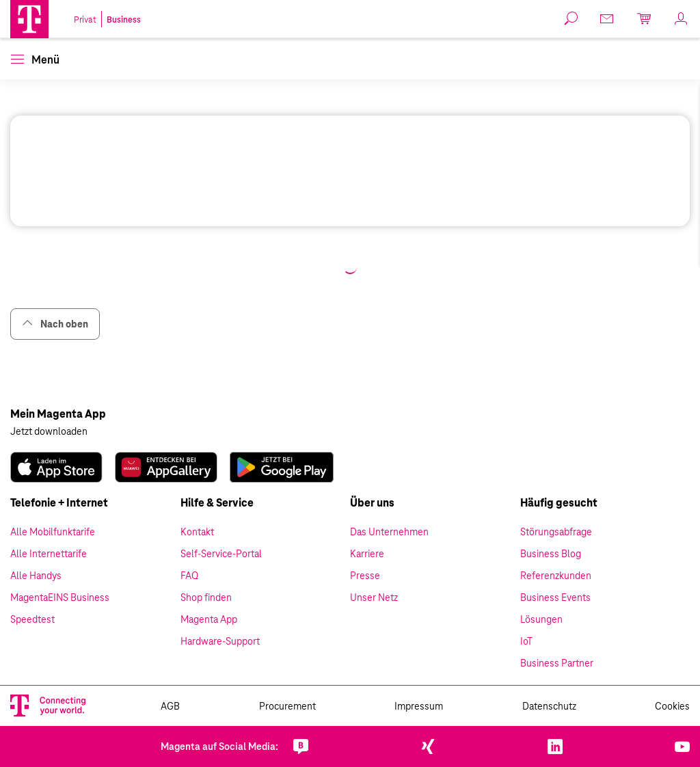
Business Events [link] (555, 597)
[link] (608, 18)
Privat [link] (85, 20)
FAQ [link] (189, 576)
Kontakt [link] (197, 532)
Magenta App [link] (209, 619)
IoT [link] (526, 641)
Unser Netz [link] (374, 597)
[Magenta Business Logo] (29, 19)
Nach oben (55, 324)
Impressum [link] (419, 706)
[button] (29, 19)
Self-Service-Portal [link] (221, 554)
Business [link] (124, 20)
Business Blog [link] (551, 554)
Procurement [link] (287, 706)
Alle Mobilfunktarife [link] (53, 532)
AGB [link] (170, 706)
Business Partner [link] (557, 663)
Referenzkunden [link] (556, 576)
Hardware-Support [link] (220, 641)
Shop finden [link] (206, 597)
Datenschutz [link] (549, 706)
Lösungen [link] (541, 619)
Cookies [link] (672, 706)
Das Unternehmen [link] (389, 532)
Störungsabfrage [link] (556, 532)
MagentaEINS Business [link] (60, 597)
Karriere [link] (367, 554)
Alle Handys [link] (36, 576)
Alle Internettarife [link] (49, 554)
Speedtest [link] (32, 619)
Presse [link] (365, 576)
